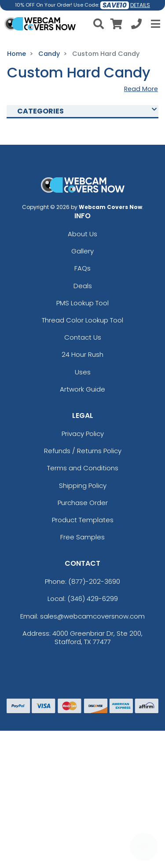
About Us (82, 234)
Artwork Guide (82, 389)
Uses (83, 372)
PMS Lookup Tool (82, 303)
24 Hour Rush (82, 354)
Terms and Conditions (83, 468)
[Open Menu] (154, 24)
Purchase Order (83, 503)
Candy (49, 54)
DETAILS (140, 5)
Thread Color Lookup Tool (82, 320)
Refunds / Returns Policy (83, 451)
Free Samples (82, 537)
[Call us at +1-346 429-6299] (136, 25)
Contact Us (83, 337)
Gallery (82, 251)
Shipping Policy (83, 485)
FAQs (82, 268)
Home (16, 54)
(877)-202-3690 (94, 581)
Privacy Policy (83, 434)
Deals (83, 286)
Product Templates (83, 520)
